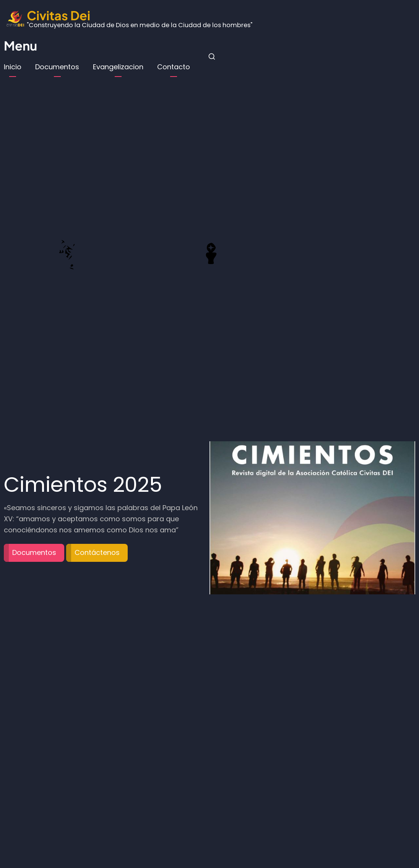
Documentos (57, 67)
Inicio (13, 67)
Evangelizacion (118, 67)
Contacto (174, 67)
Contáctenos (97, 552)
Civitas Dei (58, 15)
